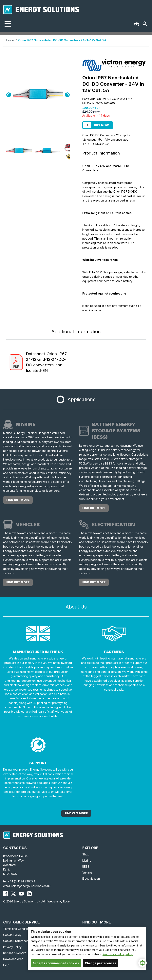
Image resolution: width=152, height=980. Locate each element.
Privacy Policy (12, 947)
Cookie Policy (12, 935)
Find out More (76, 813)
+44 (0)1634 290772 (21, 881)
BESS (86, 866)
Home (10, 40)
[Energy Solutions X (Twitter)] (13, 894)
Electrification (91, 879)
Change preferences (101, 963)
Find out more (18, 500)
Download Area (13, 959)
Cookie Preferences (17, 941)
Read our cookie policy (118, 954)
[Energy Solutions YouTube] (21, 894)
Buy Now (101, 125)
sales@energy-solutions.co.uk (31, 886)
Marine (87, 860)
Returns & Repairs (15, 953)
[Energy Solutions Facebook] (6, 894)
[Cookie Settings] (142, 963)
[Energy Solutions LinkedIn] (29, 894)
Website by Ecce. (59, 901)
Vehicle (87, 873)
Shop (86, 854)
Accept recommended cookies (56, 963)
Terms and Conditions (17, 929)
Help (6, 965)
